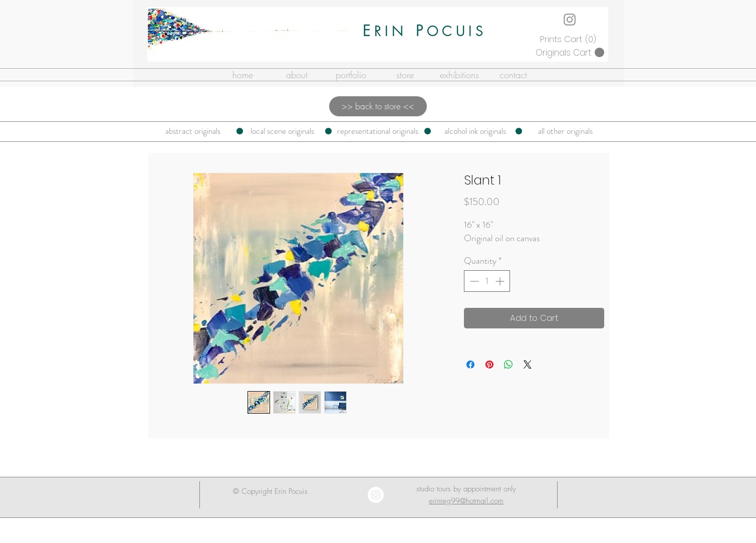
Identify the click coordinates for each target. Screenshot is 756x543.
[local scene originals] (283, 131)
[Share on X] (528, 365)
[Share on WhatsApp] (509, 365)
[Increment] (501, 281)
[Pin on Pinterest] (489, 365)
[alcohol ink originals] (475, 131)
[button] (570, 39)
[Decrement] (473, 281)
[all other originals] (565, 131)
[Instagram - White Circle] (376, 495)
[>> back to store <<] (378, 106)
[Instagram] (570, 20)
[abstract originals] (193, 131)
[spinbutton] (487, 281)
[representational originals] (378, 131)
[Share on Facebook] (470, 365)
